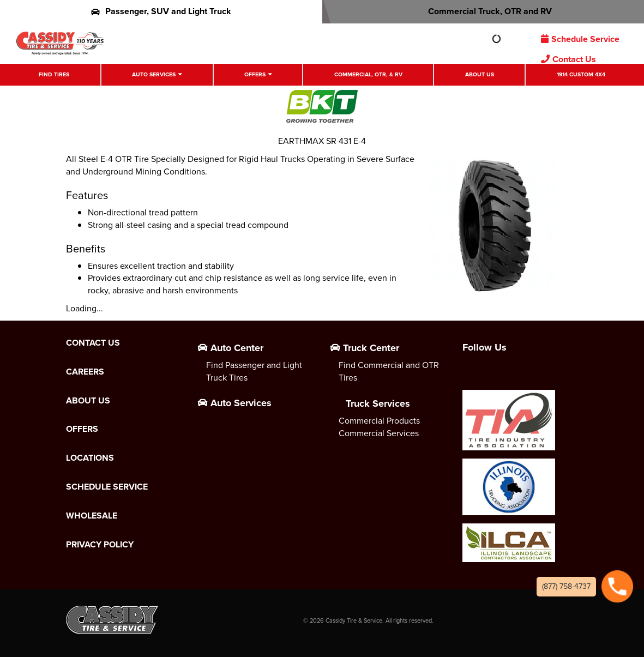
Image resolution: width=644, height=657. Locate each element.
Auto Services (154, 74)
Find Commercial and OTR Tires (389, 371)
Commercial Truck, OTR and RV (483, 11)
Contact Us (568, 59)
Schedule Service (580, 39)
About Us (480, 74)
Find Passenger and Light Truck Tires (254, 371)
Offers (255, 74)
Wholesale (92, 516)
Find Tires (54, 74)
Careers (85, 372)
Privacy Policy (100, 545)
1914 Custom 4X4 (581, 74)
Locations (90, 458)
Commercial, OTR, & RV (368, 74)
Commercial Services (379, 433)
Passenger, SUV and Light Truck (161, 11)
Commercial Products (379, 421)
